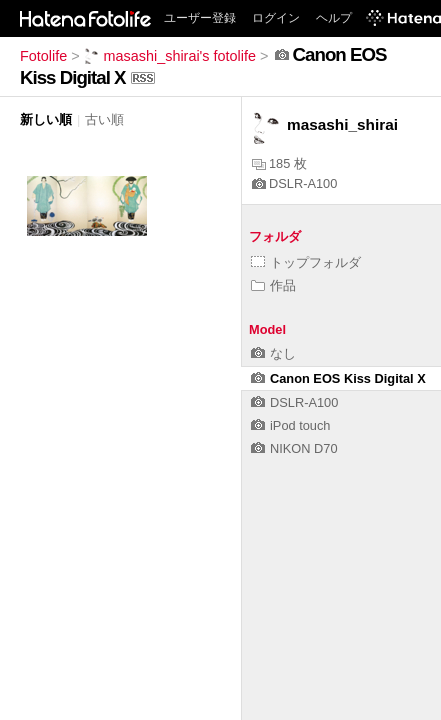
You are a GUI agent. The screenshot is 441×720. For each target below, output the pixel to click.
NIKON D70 (294, 448)
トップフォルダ (306, 262)
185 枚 (279, 163)
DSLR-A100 (294, 183)
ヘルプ (334, 18)
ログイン (276, 18)
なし (273, 353)
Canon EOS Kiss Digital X (338, 378)
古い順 (104, 119)
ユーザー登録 (200, 18)
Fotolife (43, 56)
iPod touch (290, 425)
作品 (273, 285)
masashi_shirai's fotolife (170, 56)
